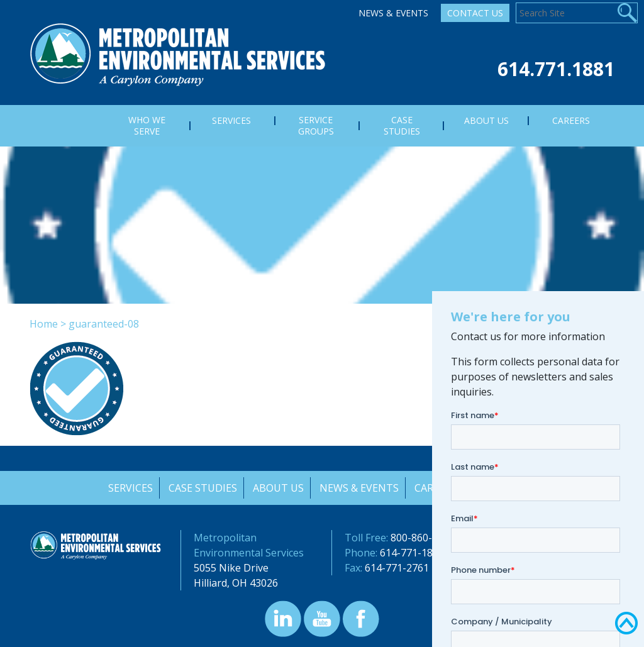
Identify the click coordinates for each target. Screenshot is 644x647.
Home (44, 324)
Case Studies (202, 488)
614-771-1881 (412, 553)
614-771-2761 (397, 568)
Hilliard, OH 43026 (236, 583)
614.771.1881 (556, 69)
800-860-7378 (423, 538)
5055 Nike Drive (231, 568)
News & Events (393, 13)
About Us (278, 488)
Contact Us (475, 13)
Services (129, 488)
